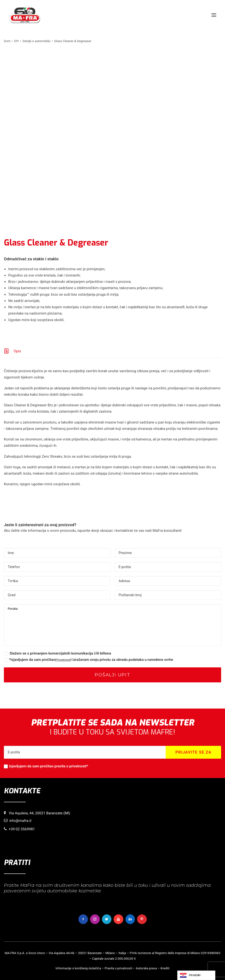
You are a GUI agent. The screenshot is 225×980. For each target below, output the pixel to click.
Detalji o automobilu (36, 41)
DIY (16, 41)
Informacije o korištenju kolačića (78, 968)
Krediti (165, 968)
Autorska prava (146, 968)
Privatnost (63, 660)
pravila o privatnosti (71, 766)
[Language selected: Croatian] (196, 975)
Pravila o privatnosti (118, 968)
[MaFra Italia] (25, 15)
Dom (7, 41)
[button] (214, 15)
